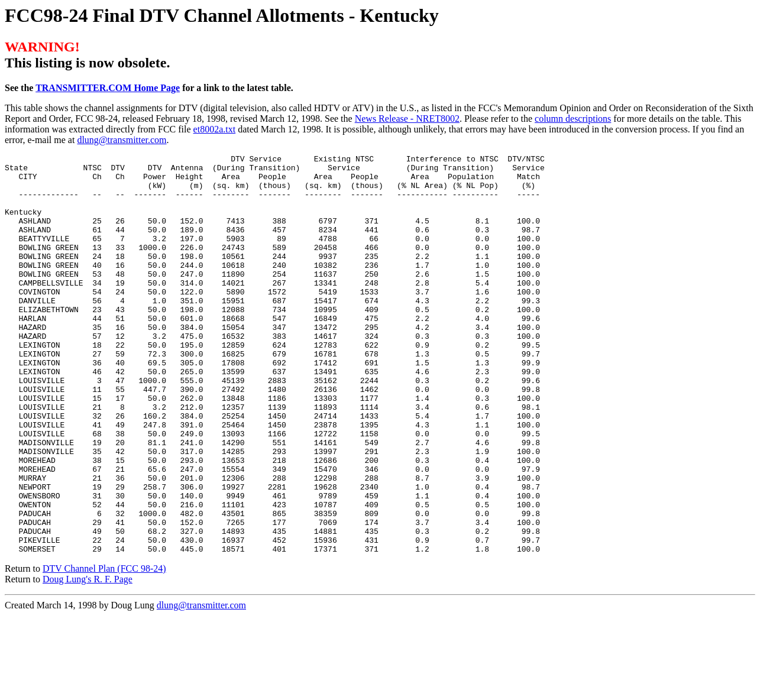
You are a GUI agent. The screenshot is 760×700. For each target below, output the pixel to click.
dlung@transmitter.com (122, 140)
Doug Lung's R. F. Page (88, 659)
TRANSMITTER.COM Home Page (108, 88)
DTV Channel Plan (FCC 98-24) (104, 648)
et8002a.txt (215, 129)
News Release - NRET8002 (407, 119)
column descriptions (573, 119)
